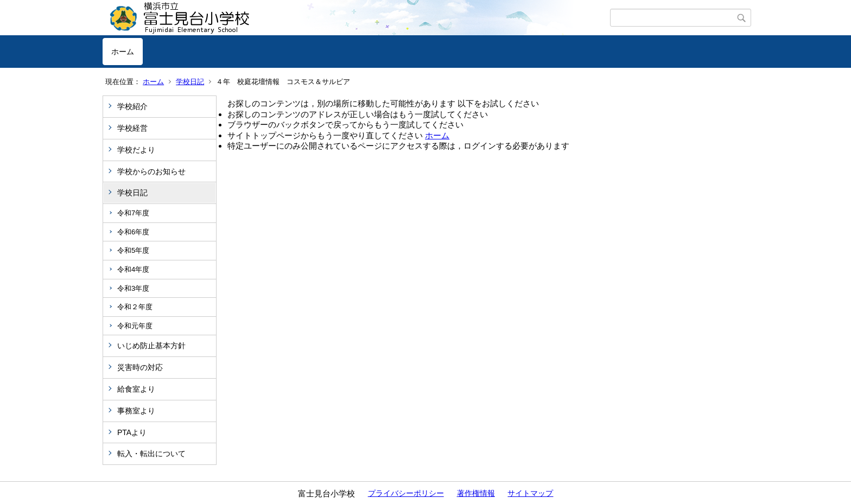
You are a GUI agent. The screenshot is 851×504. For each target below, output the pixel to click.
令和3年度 (133, 288)
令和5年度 (133, 250)
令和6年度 (133, 232)
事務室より (136, 411)
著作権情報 (476, 493)
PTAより (132, 432)
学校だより (136, 150)
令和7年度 (133, 213)
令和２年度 (135, 307)
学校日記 (190, 82)
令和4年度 (133, 269)
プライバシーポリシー (406, 493)
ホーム (123, 52)
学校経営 (132, 128)
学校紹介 (132, 106)
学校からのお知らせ (151, 171)
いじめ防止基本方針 (151, 346)
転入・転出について (151, 454)
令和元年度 (135, 326)
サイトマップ (530, 493)
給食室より (136, 389)
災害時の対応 (140, 367)
